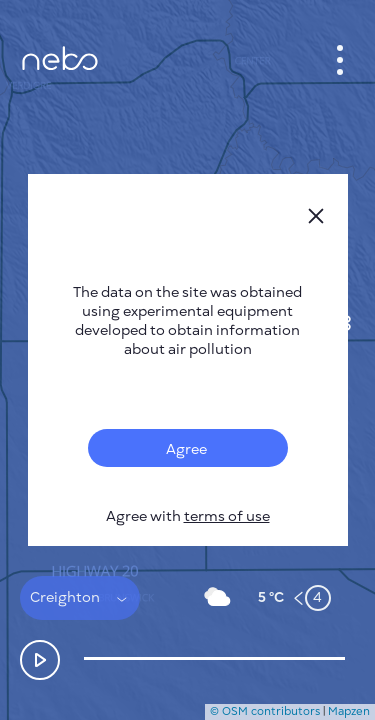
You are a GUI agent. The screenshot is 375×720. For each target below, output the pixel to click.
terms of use (227, 516)
